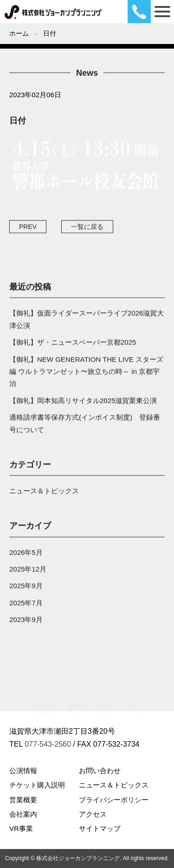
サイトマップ (100, 828)
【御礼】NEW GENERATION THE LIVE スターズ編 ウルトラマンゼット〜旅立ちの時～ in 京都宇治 (86, 373)
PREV (28, 228)
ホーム (19, 33)
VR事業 (21, 828)
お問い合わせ (100, 771)
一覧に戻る (87, 228)
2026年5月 (26, 554)
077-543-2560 (48, 744)
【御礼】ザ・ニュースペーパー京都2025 (73, 344)
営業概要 (23, 800)
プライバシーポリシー (114, 800)
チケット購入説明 (37, 785)
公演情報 (23, 771)
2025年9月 (26, 588)
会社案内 (23, 814)
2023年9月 (26, 621)
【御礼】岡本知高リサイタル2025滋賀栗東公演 (83, 402)
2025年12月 (28, 571)
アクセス (93, 814)
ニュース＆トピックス (44, 492)
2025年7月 (26, 604)
